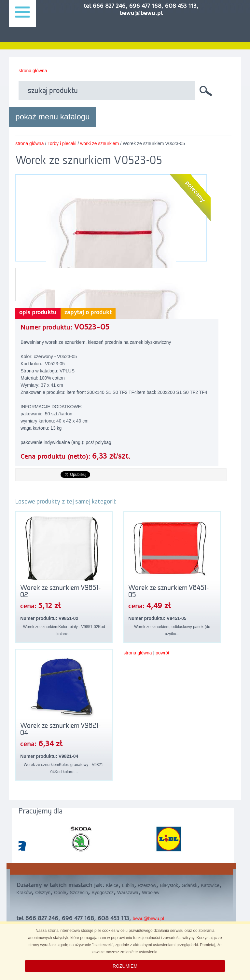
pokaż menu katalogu (52, 117)
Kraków (24, 893)
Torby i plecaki (62, 143)
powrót (162, 653)
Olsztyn (43, 893)
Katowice (210, 885)
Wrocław (151, 893)
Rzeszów (147, 885)
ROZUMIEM (125, 966)
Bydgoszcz (103, 893)
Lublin (128, 885)
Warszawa (128, 893)
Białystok (169, 885)
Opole (60, 893)
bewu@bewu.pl (148, 919)
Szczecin (79, 893)
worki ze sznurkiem (99, 143)
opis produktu (38, 313)
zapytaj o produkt (88, 313)
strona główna (33, 71)
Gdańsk (189, 885)
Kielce (112, 885)
